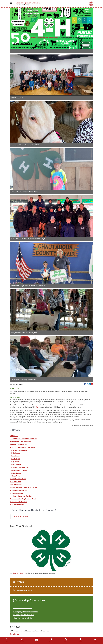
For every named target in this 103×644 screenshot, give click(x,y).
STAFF (80, 640)
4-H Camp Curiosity (17, 505)
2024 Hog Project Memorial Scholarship (25, 612)
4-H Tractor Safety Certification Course (24, 487)
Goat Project (16, 459)
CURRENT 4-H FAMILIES (19, 444)
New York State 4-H (20, 573)
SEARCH (66, 640)
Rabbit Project (16, 473)
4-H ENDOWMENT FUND (19, 502)
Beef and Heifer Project (19, 450)
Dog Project (15, 456)
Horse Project (16, 465)
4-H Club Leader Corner (18, 479)
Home (12, 384)
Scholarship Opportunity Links (22, 618)
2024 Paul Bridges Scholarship (22, 609)
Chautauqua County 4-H (21, 517)
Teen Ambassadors (17, 485)
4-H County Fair (16, 482)
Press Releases (15, 634)
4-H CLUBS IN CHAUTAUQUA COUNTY (24, 447)
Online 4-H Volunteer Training (22, 496)
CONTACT (22, 640)
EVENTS (37, 640)
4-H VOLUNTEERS (17, 493)
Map (37, 407)
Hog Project (15, 462)
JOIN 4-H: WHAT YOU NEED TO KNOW (23, 439)
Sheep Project (16, 476)
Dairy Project (16, 453)
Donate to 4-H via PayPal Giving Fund (23, 499)
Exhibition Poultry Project (20, 467)
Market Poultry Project (19, 470)
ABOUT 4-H (14, 436)
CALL (7, 640)
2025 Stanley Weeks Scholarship (23, 615)
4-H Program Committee (18, 490)
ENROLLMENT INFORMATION (20, 442)
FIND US (51, 640)
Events (18, 582)
